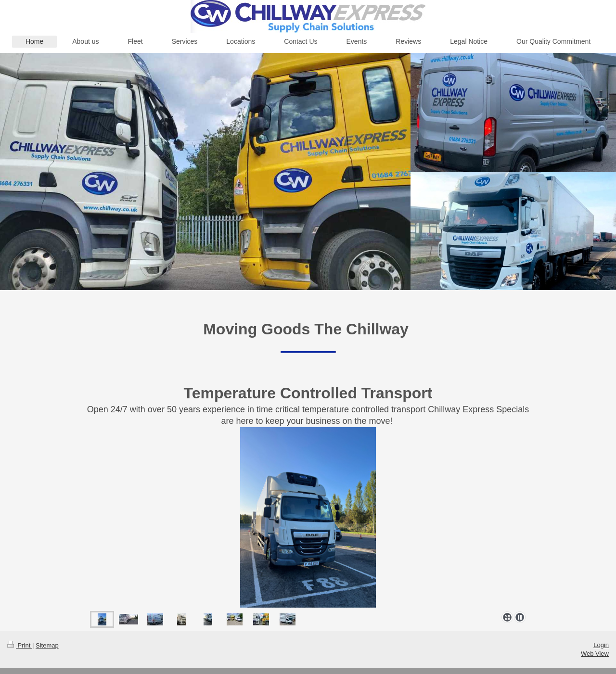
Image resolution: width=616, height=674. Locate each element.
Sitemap (47, 645)
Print (20, 645)
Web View (595, 654)
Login (601, 645)
